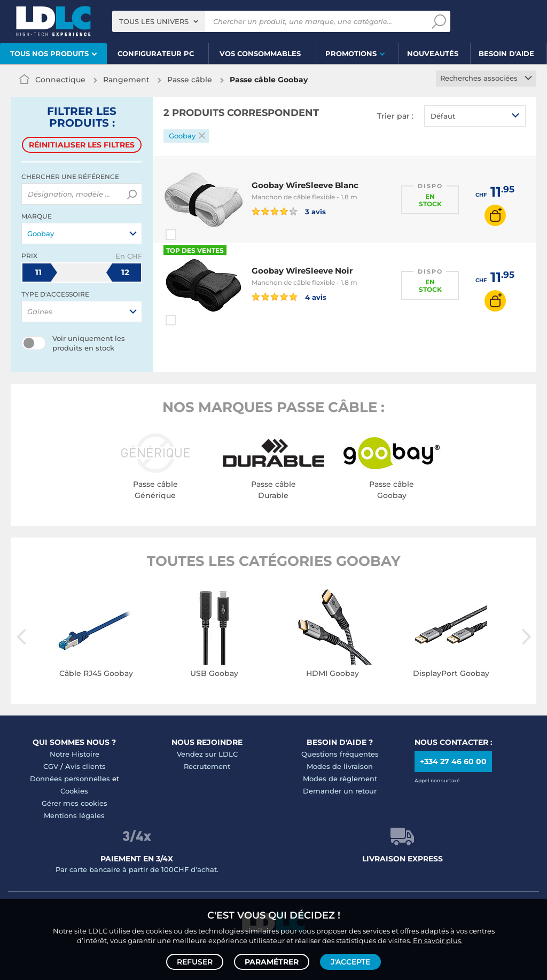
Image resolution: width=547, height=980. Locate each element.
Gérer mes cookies (75, 803)
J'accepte (350, 962)
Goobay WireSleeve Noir (302, 271)
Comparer (190, 235)
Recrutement (207, 766)
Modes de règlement (340, 779)
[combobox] (159, 21)
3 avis (289, 211)
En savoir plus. (438, 940)
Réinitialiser (82, 145)
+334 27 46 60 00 (453, 761)
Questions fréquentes (340, 754)
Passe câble (190, 80)
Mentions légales (74, 815)
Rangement (126, 80)
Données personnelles (70, 779)
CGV (51, 766)
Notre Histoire (75, 754)
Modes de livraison (340, 766)
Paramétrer (272, 962)
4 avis (289, 297)
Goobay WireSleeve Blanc (305, 185)
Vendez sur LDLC (207, 754)
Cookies (74, 791)
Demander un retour (340, 791)
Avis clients (85, 766)
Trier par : (395, 116)
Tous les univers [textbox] (154, 21)
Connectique (60, 80)
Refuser (195, 962)
